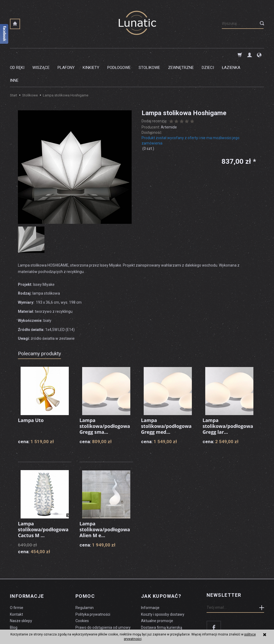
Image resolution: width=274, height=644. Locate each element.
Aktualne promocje (157, 594)
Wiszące (41, 55)
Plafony (66, 55)
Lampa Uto (31, 395)
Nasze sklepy (21, 594)
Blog (14, 600)
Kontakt (16, 587)
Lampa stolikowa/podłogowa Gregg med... (167, 400)
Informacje (27, 569)
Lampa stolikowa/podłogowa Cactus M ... (44, 504)
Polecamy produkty (39, 328)
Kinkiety (91, 55)
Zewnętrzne (181, 55)
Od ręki (17, 55)
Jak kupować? (161, 569)
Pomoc (85, 569)
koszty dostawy (37, 627)
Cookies (82, 594)
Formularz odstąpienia (94, 607)
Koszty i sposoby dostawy (163, 587)
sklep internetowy (246, 627)
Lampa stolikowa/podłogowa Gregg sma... (105, 400)
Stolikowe (149, 55)
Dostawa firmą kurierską (162, 600)
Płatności (149, 607)
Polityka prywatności (93, 587)
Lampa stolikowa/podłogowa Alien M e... (105, 504)
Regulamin (85, 580)
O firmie (17, 580)
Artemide (169, 102)
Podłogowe (119, 55)
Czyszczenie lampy (26, 607)
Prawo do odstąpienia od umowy (103, 600)
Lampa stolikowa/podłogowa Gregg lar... (228, 400)
